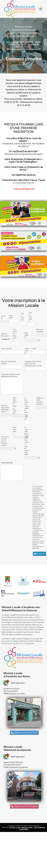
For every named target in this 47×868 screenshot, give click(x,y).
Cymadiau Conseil (15, 827)
